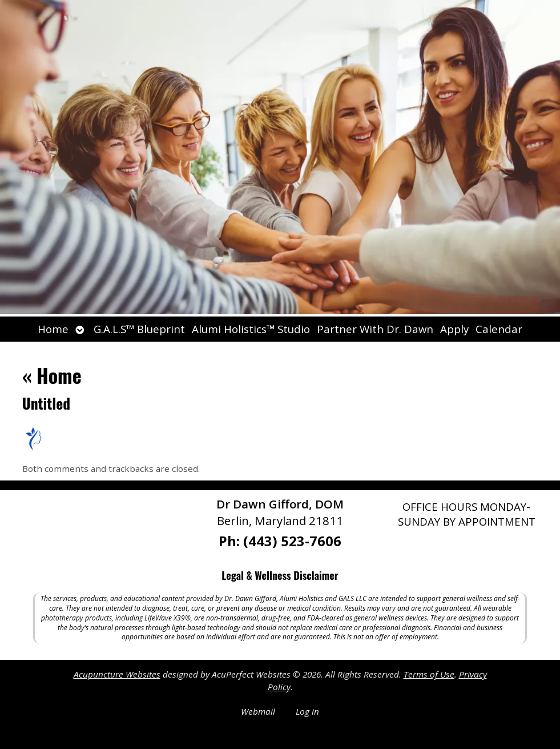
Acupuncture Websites (117, 674)
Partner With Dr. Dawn (375, 329)
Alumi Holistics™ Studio (251, 329)
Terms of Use (429, 674)
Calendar (499, 329)
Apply (454, 329)
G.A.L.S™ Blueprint (139, 329)
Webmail (258, 711)
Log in (307, 711)
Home (53, 329)
